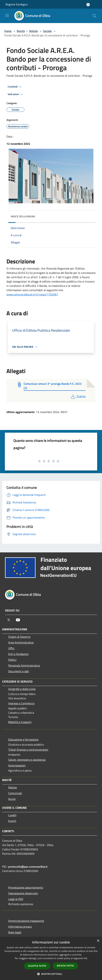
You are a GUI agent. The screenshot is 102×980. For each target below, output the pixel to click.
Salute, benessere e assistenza (27, 760)
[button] (51, 974)
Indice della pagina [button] (23, 216)
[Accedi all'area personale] (88, 5)
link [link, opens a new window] (85, 958)
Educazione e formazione (23, 739)
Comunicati (15, 793)
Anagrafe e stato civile (22, 689)
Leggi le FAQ (16, 899)
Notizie (34, 31)
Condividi (15, 87)
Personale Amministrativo (24, 665)
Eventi (12, 821)
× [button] (98, 941)
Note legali (15, 932)
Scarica (78, 396)
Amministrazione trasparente (26, 921)
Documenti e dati (19, 671)
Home (8, 31)
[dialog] (51, 958)
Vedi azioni (16, 94)
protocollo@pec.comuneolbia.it (28, 867)
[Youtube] (18, 620)
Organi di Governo (19, 637)
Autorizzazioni (17, 765)
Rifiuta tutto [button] (65, 966)
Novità (21, 31)
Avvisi (12, 799)
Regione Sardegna (16, 4)
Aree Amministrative (21, 642)
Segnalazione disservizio (23, 893)
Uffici (11, 648)
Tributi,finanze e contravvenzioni (28, 750)
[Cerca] (94, 16)
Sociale (47, 31)
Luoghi (12, 815)
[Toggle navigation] (7, 15)
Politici (12, 660)
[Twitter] (9, 620)
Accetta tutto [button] (37, 966)
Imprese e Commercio (21, 703)
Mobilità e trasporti (20, 722)
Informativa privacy (20, 927)
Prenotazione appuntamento (26, 887)
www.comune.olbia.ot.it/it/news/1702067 (32, 294)
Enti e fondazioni (18, 654)
